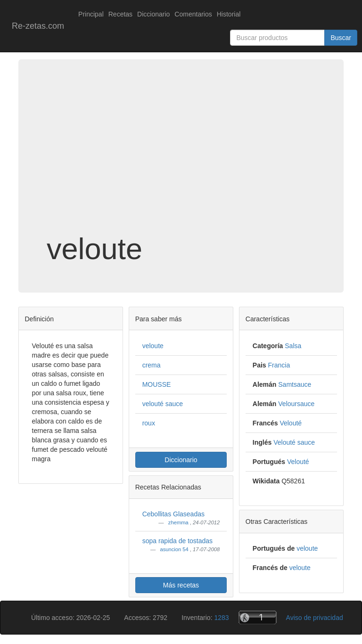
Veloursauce (296, 404)
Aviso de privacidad (315, 618)
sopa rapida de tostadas (177, 541)
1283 (221, 618)
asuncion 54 (175, 549)
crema (152, 365)
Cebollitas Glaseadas (173, 514)
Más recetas (181, 585)
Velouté (291, 423)
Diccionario (153, 14)
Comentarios (193, 14)
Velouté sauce (294, 442)
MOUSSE (157, 384)
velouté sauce (163, 404)
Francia (279, 365)
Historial (229, 14)
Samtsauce (295, 384)
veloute (153, 346)
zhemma (179, 522)
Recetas (120, 14)
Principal (91, 14)
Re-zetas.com (38, 26)
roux (149, 423)
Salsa (293, 346)
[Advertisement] (181, 157)
